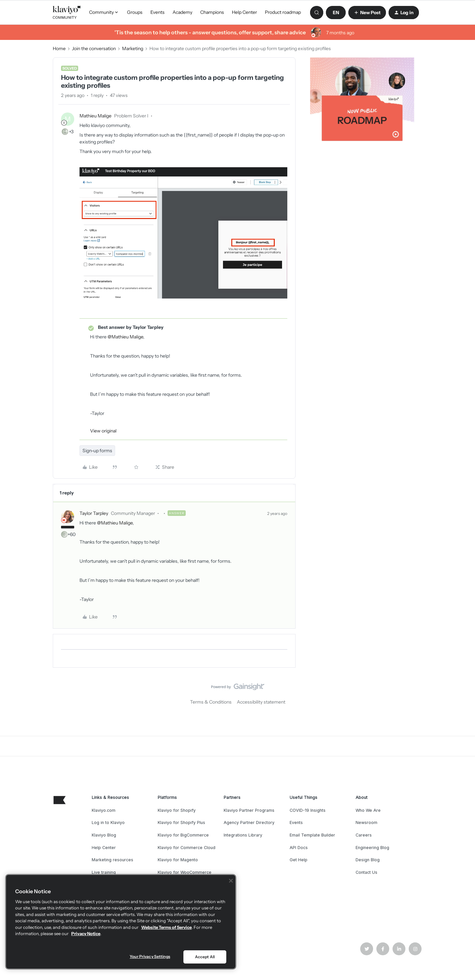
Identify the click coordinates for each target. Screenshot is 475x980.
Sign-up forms (97, 451)
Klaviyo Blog (104, 835)
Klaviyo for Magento (178, 860)
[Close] (231, 881)
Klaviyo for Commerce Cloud (187, 848)
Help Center (244, 12)
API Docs (299, 848)
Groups (135, 12)
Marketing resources (112, 860)
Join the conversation (94, 48)
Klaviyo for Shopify (177, 810)
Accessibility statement (261, 702)
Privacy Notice (86, 933)
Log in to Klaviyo (108, 822)
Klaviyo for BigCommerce (183, 835)
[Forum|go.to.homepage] (67, 13)
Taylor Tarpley (94, 513)
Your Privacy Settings (150, 956)
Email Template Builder (312, 835)
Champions (212, 12)
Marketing (133, 48)
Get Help (299, 860)
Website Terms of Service (166, 927)
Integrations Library (243, 835)
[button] (336, 13)
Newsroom (366, 822)
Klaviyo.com (104, 810)
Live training (104, 872)
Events (158, 12)
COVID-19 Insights (308, 810)
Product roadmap (283, 12)
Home (59, 48)
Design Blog (368, 860)
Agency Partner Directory (249, 822)
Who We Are (368, 810)
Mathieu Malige (95, 116)
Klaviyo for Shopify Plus (181, 822)
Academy (182, 12)
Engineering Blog (372, 848)
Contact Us (366, 872)
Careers (364, 835)
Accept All (205, 957)
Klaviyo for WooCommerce (185, 872)
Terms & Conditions (211, 702)
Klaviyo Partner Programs (249, 810)
